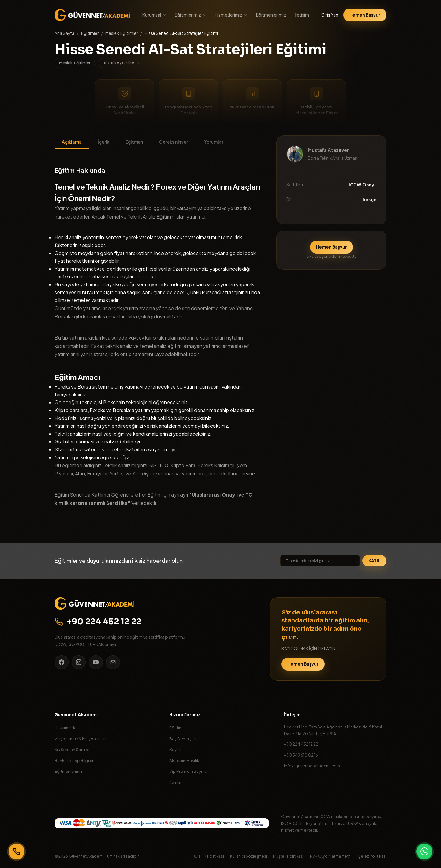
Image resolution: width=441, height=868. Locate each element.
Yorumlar (214, 142)
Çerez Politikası (372, 856)
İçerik (104, 142)
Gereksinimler (173, 142)
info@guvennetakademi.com (312, 766)
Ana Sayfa (64, 33)
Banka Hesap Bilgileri (74, 760)
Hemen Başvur (365, 15)
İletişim (302, 15)
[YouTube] (96, 662)
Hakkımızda (66, 728)
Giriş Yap (330, 15)
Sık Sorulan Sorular (72, 749)
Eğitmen (134, 142)
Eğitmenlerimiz (271, 15)
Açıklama (72, 142)
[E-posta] (113, 662)
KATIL (374, 561)
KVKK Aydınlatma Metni (331, 856)
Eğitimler (90, 33)
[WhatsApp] (424, 851)
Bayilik (175, 749)
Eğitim (175, 728)
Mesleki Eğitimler (122, 33)
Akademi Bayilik (184, 760)
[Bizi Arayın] (17, 851)
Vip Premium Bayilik (188, 771)
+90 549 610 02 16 (301, 755)
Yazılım (176, 782)
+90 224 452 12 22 (98, 622)
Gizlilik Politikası (209, 856)
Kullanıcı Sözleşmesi (249, 856)
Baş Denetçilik (183, 739)
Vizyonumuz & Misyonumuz (80, 739)
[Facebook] (62, 662)
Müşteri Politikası (288, 856)
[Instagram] (79, 662)
